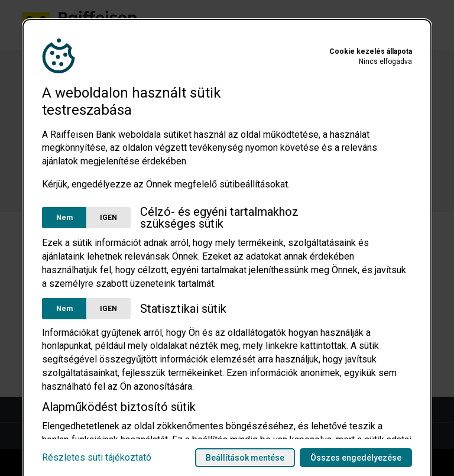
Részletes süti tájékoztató (97, 458)
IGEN (108, 218)
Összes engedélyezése (356, 458)
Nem (64, 218)
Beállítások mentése (245, 458)
